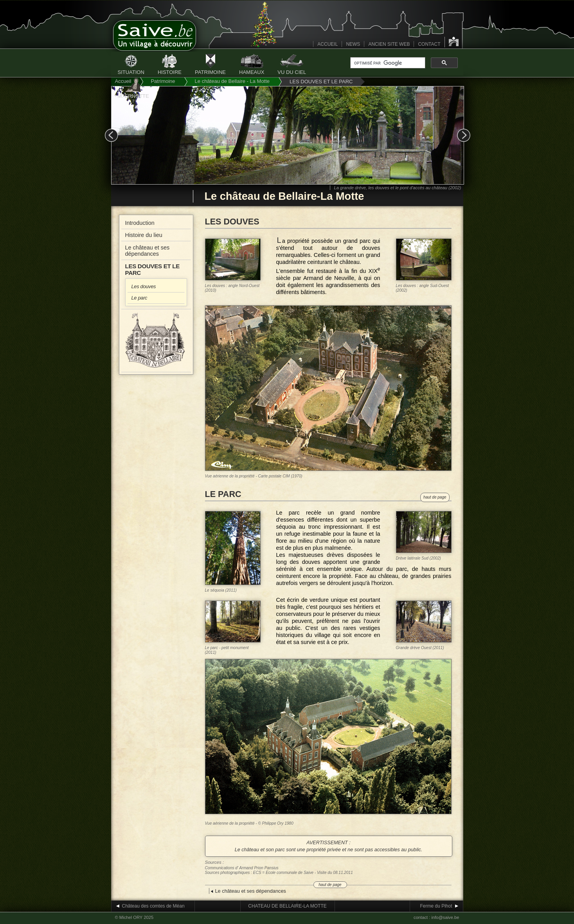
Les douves (144, 286)
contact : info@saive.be (436, 917)
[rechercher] (387, 63)
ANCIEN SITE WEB (389, 44)
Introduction (140, 223)
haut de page (435, 497)
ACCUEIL (327, 44)
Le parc (139, 298)
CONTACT (429, 44)
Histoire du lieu (144, 235)
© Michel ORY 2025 (134, 917)
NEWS (353, 44)
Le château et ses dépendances (148, 251)
